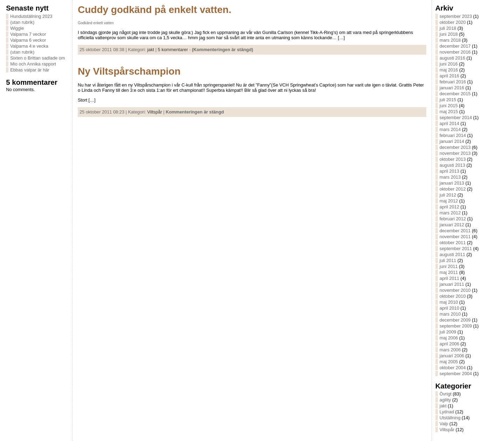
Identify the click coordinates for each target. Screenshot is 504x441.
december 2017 (455, 46)
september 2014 (456, 118)
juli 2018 (448, 28)
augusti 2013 (452, 165)
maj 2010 (449, 302)
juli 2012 (448, 195)
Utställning (450, 418)
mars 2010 (450, 314)
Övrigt (446, 394)
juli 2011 (448, 260)
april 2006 (449, 344)
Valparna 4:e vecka (29, 46)
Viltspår (155, 112)
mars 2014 (450, 129)
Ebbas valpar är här (30, 70)
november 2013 (455, 153)
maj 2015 (449, 112)
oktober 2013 (453, 159)
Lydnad (447, 412)
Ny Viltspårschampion (129, 71)
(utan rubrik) (22, 22)
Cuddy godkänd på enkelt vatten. (155, 10)
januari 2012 (452, 225)
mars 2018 (450, 40)
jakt (151, 50)
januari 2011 (452, 284)
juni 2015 (449, 106)
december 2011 (455, 231)
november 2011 (455, 237)
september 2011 (456, 249)
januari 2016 (452, 88)
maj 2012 (449, 201)
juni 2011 (449, 266)
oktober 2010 (453, 296)
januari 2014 (452, 141)
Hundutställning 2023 (31, 16)
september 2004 (456, 374)
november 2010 (455, 290)
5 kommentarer (173, 50)
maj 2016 (449, 70)
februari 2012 (453, 219)
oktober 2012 (453, 189)
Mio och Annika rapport (33, 64)
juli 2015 (448, 100)
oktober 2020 (453, 22)
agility (445, 400)
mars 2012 (450, 213)
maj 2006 (449, 338)
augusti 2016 (452, 58)
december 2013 (455, 147)
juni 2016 (449, 64)
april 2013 (449, 171)
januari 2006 (452, 356)
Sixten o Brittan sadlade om (38, 58)
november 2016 (455, 52)
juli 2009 (448, 332)
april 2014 (449, 123)
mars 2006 (450, 350)
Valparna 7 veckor (28, 34)
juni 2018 (449, 34)
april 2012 (449, 207)
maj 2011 (449, 272)
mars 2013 (450, 177)
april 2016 (449, 76)
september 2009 (456, 326)
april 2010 (449, 308)
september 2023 (456, 16)
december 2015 (455, 94)
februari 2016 (453, 82)
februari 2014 (453, 135)
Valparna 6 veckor (28, 40)
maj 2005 (449, 362)
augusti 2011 (452, 254)
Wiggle (17, 28)
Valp (444, 424)
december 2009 (455, 320)
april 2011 (449, 278)
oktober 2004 (453, 368)
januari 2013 (452, 183)
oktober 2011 (453, 243)
